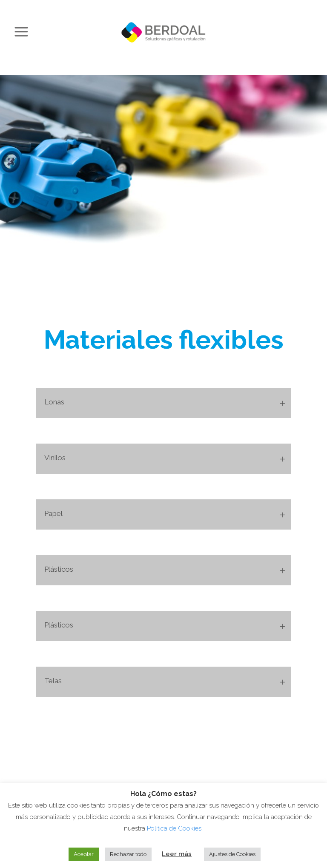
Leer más (177, 854)
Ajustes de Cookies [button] (232, 854)
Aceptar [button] (84, 854)
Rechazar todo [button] (128, 854)
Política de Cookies (175, 828)
